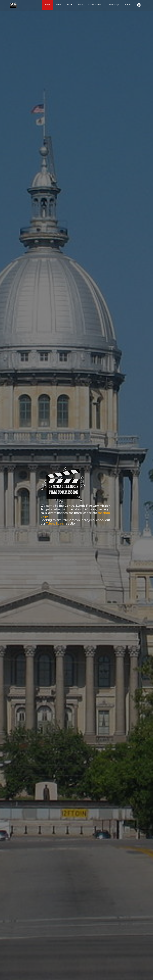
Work (80, 4)
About (59, 4)
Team (70, 4)
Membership (113, 4)
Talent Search (95, 4)
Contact (128, 4)
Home (48, 4)
